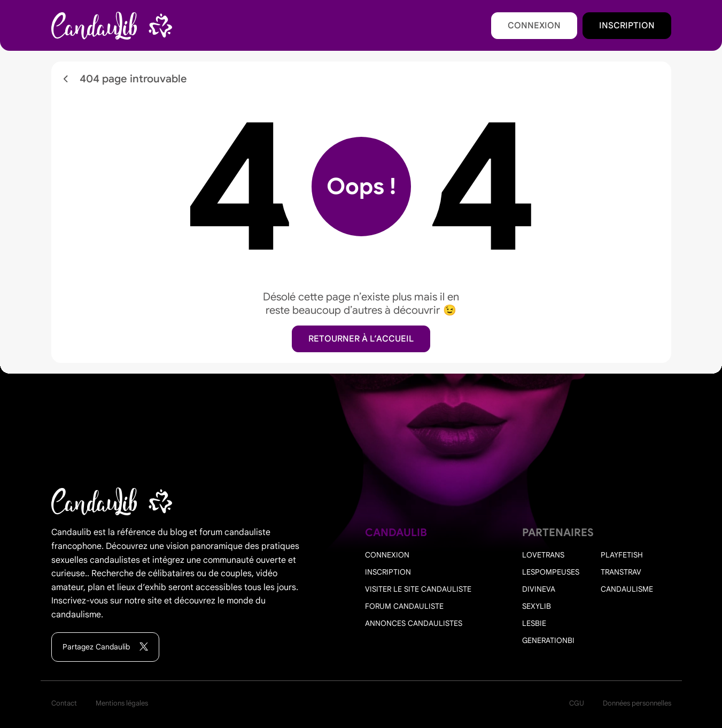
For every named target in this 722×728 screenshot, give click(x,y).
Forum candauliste (404, 606)
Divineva (539, 589)
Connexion (534, 26)
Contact (64, 703)
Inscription (627, 26)
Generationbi (548, 640)
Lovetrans (543, 555)
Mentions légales (122, 703)
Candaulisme (627, 589)
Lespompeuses (551, 572)
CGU (577, 703)
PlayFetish (622, 555)
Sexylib (537, 606)
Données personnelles (637, 703)
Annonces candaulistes (414, 623)
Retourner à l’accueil (361, 339)
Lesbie (534, 623)
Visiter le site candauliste (418, 589)
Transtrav (621, 572)
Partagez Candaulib (105, 647)
